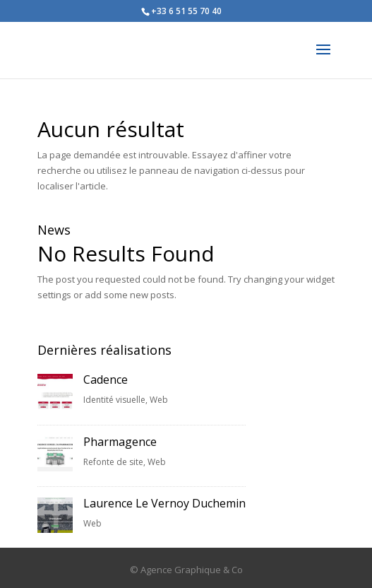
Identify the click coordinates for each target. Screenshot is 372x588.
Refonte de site (113, 462)
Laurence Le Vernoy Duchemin (164, 503)
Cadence (106, 380)
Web (159, 400)
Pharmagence (120, 442)
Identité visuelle (114, 400)
